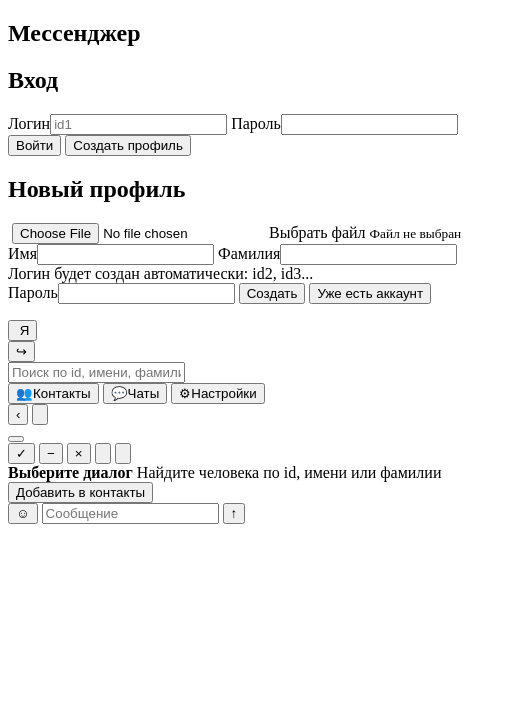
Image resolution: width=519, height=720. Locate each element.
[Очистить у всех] (123, 453)
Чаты (135, 393)
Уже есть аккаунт (370, 293)
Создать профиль (128, 145)
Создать (272, 293)
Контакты (53, 393)
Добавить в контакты (80, 492)
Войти (34, 145)
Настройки (217, 393)
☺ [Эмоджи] (23, 513)
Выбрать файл (317, 232)
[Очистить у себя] (103, 453)
